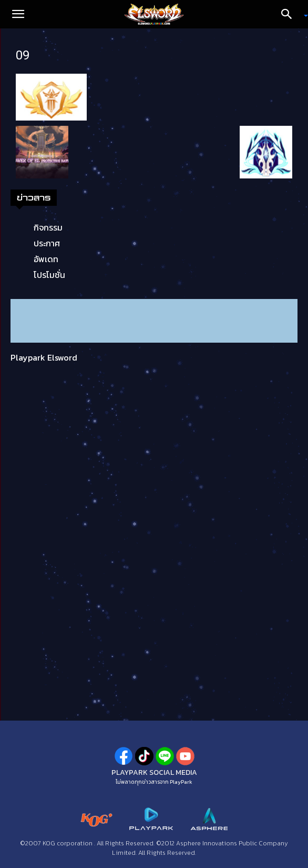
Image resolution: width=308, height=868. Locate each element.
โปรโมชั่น (49, 275)
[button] (18, 14)
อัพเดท (46, 259)
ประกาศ (47, 243)
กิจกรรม (48, 227)
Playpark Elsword (44, 357)
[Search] (290, 14)
